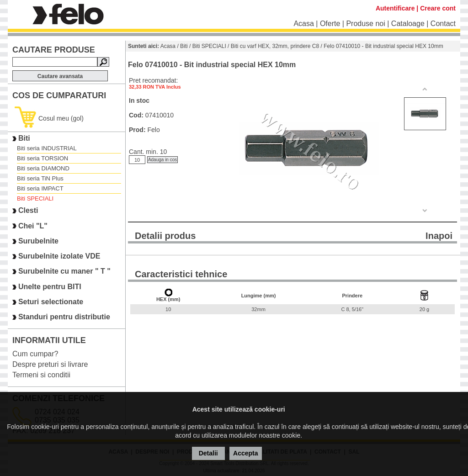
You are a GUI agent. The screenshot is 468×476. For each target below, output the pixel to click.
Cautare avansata (60, 76)
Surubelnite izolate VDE (59, 256)
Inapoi (439, 236)
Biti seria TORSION (43, 158)
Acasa (303, 24)
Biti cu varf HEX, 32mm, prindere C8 (275, 46)
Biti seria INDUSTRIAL (47, 148)
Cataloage (408, 24)
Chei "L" (33, 226)
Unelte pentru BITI (50, 287)
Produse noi (365, 24)
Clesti (28, 211)
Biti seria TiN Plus (40, 178)
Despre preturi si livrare (50, 364)
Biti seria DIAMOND (43, 168)
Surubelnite (38, 241)
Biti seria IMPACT (40, 188)
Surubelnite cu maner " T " (64, 272)
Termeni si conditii (41, 375)
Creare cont (438, 8)
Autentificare (395, 8)
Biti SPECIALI (35, 198)
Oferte (330, 24)
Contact (443, 24)
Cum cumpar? (35, 354)
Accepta (245, 453)
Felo (153, 130)
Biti (24, 138)
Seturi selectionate (51, 302)
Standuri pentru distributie (64, 317)
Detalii (208, 453)
